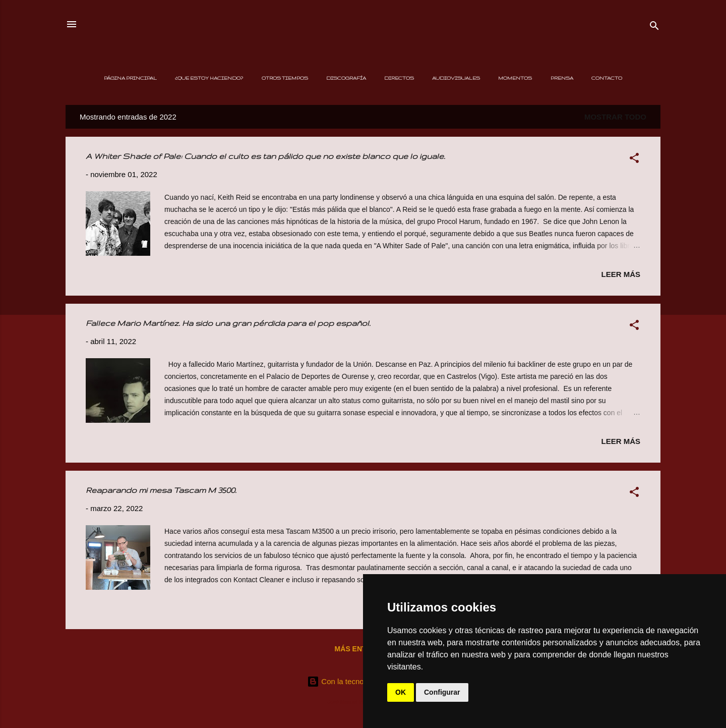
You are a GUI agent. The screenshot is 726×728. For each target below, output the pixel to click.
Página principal (130, 78)
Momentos (515, 78)
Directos (399, 78)
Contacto (607, 78)
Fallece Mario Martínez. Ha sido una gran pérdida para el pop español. (228, 323)
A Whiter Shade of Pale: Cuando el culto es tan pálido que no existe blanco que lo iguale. (265, 156)
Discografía (346, 78)
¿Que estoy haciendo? (209, 78)
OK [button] (401, 692)
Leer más (621, 274)
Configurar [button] (442, 692)
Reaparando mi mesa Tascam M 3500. (161, 490)
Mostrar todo (615, 117)
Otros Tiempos (285, 78)
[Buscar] (654, 27)
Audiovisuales (456, 78)
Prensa (562, 78)
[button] (634, 160)
